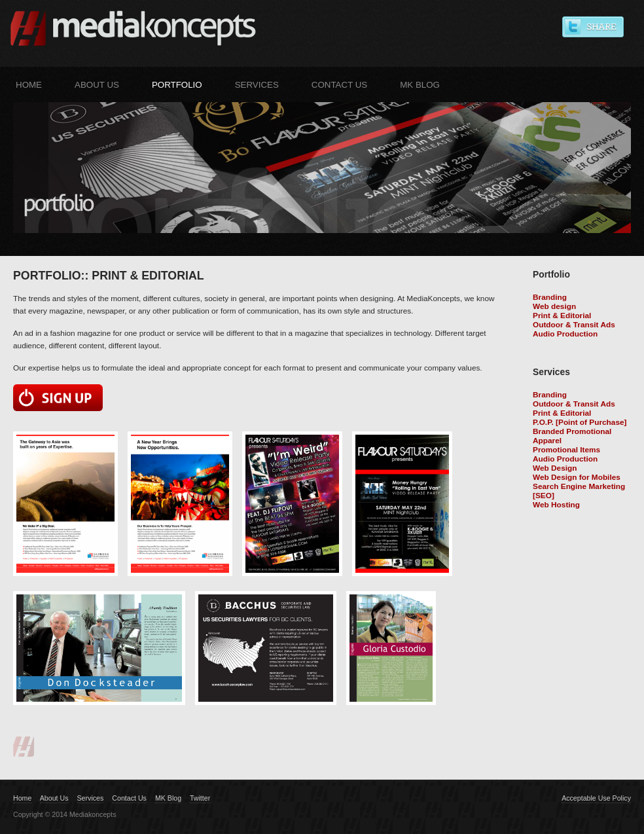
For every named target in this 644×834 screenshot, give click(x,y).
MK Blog (420, 85)
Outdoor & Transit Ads (574, 325)
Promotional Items (566, 450)
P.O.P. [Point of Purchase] (580, 422)
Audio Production (565, 334)
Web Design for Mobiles (577, 477)
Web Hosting (556, 505)
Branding (550, 297)
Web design (554, 306)
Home (29, 85)
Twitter (200, 798)
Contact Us (339, 85)
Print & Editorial (562, 316)
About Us (97, 85)
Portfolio (177, 85)
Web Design (555, 468)
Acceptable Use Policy (596, 798)
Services (257, 85)
